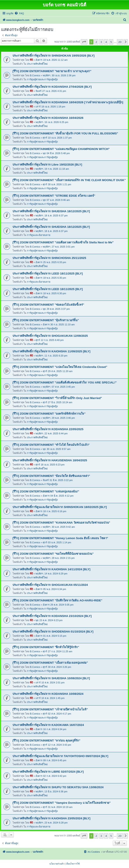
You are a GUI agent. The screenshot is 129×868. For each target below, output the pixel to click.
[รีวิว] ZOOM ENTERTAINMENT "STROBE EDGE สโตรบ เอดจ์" (54, 196)
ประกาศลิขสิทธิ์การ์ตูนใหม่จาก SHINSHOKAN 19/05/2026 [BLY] (54, 56)
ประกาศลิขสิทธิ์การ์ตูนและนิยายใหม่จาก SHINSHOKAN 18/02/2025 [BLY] (60, 507)
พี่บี (31, 60)
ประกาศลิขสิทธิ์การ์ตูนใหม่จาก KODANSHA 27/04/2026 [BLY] (52, 87)
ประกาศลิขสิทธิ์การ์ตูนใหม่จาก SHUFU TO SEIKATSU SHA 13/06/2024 (58, 787)
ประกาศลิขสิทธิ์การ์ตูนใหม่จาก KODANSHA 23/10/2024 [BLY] (52, 616)
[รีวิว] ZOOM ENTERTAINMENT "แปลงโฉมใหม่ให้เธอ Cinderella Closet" (60, 367)
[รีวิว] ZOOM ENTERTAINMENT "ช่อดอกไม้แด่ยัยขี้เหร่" (48, 305)
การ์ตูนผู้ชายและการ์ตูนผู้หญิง (42, 79)
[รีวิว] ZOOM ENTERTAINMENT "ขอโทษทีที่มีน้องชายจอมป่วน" (53, 554)
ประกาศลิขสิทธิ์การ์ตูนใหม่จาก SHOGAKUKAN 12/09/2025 (50, 336)
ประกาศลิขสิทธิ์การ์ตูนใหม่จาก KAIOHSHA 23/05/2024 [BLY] (51, 818)
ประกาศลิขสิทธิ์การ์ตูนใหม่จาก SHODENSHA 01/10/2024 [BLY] (53, 632)
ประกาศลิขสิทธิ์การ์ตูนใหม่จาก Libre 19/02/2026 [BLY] (47, 165)
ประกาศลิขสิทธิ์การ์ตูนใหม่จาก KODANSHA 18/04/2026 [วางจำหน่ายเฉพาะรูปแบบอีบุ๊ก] (68, 102)
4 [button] (106, 42)
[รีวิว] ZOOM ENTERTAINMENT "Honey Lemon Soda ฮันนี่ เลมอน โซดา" (60, 538)
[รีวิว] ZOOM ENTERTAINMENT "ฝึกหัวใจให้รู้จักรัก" (46, 647)
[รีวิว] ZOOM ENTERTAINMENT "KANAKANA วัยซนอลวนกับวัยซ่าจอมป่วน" (61, 523)
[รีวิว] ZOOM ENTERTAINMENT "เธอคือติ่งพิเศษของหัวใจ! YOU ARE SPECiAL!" (65, 382)
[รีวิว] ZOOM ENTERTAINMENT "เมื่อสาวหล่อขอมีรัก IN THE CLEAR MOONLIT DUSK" (69, 180)
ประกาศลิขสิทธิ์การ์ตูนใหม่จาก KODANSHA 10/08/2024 (48, 694)
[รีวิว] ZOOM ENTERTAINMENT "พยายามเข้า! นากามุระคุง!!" (52, 71)
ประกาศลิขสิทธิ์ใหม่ (37, 64)
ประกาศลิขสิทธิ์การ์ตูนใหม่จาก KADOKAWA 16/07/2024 (48, 725)
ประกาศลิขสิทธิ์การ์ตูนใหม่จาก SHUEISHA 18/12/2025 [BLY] (51, 211)
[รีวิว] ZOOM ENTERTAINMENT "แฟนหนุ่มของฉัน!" (46, 491)
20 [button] (120, 42)
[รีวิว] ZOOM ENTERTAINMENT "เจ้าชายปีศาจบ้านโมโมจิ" (50, 709)
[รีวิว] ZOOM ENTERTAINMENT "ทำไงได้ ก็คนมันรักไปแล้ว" (51, 445)
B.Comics (35, 75)
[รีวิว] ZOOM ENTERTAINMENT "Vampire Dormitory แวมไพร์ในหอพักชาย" (62, 803)
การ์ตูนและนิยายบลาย (39, 235)
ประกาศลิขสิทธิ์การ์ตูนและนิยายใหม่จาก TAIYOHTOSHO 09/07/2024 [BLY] (60, 756)
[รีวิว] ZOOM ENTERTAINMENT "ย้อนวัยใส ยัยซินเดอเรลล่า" (51, 476)
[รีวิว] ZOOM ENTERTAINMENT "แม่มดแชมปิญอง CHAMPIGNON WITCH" (61, 149)
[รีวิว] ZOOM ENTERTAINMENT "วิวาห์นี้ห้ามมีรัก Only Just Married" (57, 398)
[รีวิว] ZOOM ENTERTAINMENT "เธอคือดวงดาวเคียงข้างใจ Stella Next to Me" (63, 242)
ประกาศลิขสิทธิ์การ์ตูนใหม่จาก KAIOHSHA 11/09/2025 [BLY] (51, 351)
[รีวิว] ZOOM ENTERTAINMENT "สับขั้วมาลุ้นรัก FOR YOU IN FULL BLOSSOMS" (65, 133)
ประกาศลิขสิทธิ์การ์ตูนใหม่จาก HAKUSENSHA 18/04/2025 (50, 460)
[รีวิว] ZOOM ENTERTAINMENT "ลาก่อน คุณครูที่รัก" (46, 741)
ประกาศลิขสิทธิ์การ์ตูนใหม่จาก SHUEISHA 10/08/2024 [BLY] (51, 678)
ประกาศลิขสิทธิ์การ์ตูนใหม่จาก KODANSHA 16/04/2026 (48, 118)
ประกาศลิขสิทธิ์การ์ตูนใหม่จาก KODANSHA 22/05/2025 (48, 429)
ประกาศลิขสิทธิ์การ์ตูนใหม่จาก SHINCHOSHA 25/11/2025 (49, 258)
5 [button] (111, 42)
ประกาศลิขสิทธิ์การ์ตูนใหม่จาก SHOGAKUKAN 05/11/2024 (50, 585)
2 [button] (96, 42)
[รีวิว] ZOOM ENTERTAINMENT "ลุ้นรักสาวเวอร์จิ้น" (46, 320)
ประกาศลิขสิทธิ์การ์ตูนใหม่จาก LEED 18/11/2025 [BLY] (48, 274)
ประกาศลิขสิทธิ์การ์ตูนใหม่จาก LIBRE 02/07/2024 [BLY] (48, 772)
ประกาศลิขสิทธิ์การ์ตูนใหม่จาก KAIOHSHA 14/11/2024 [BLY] (51, 569)
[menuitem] (19, 13)
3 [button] (101, 42)
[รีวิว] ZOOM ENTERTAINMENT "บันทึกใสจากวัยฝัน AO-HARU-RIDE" (57, 600)
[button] (84, 42)
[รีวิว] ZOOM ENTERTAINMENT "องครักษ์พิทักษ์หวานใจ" (49, 414)
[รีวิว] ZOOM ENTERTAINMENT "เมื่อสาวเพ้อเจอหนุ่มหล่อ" (50, 663)
